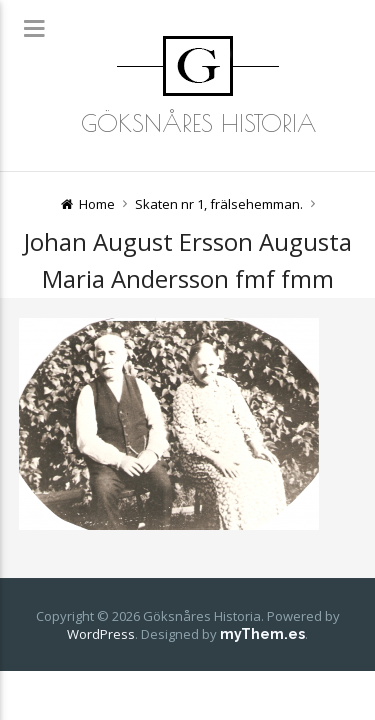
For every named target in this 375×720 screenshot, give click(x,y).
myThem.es (262, 634)
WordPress (101, 634)
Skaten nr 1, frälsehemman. (219, 204)
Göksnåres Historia (198, 123)
